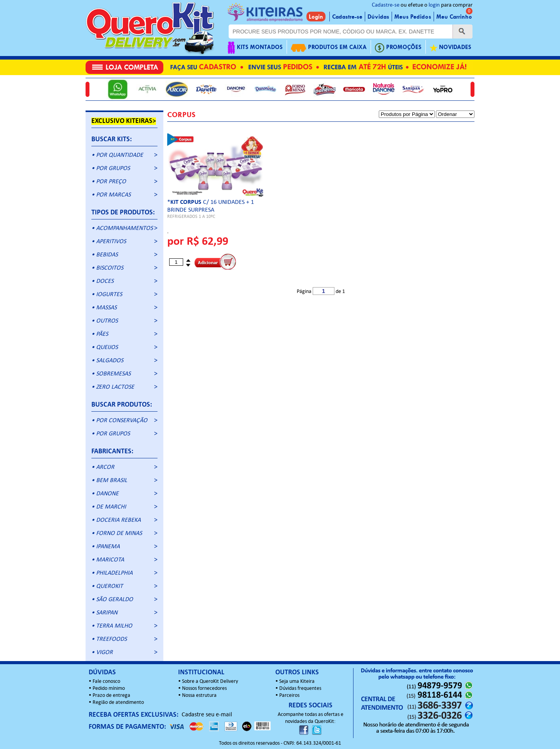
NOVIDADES (451, 48)
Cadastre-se (386, 5)
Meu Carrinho (454, 17)
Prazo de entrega (111, 695)
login (434, 5)
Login (316, 17)
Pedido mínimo (109, 688)
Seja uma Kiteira (297, 681)
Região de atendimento (118, 703)
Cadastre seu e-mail (207, 715)
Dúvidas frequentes (300, 688)
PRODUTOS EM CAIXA (329, 48)
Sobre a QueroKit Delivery (210, 681)
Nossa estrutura (199, 695)
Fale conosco (106, 681)
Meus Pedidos (413, 17)
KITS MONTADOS (255, 48)
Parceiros (289, 695)
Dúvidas (378, 17)
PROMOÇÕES (398, 48)
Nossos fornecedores (204, 688)
